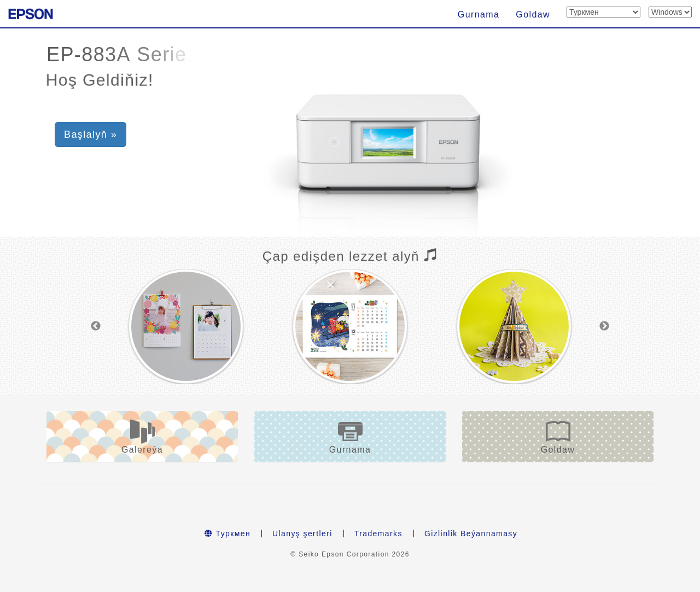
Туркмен (227, 534)
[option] (186, 326)
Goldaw (533, 14)
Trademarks (378, 534)
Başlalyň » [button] (91, 134)
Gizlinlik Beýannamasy (471, 534)
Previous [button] (96, 326)
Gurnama (479, 14)
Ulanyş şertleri (302, 534)
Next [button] (604, 326)
